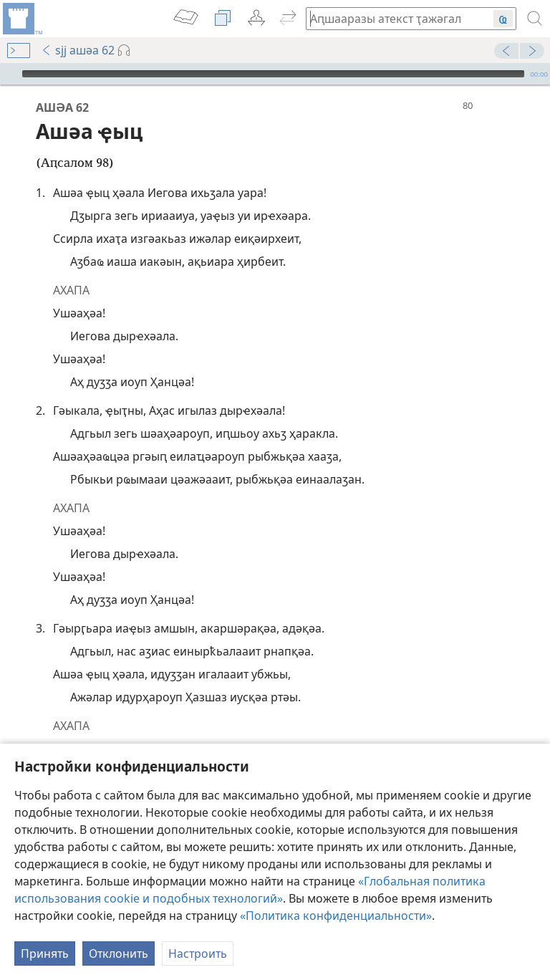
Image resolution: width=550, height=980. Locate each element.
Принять (45, 953)
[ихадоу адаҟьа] (21, 19)
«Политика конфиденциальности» (336, 916)
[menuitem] (21, 19)
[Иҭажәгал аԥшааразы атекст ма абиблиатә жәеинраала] (392, 18)
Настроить (198, 953)
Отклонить (119, 953)
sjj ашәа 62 (78, 50)
